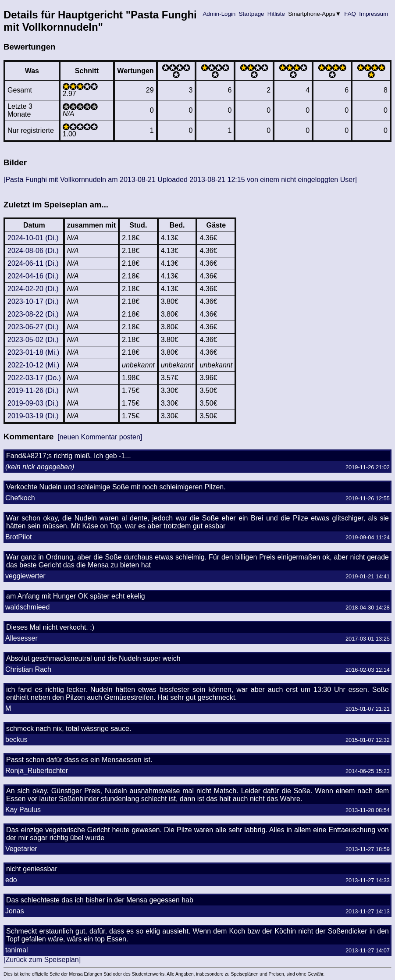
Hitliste (276, 14)
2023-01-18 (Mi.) (33, 352)
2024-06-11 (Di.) (33, 263)
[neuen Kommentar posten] (100, 437)
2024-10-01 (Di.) (33, 238)
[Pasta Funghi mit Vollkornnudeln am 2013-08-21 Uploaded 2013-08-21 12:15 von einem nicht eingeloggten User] (180, 180)
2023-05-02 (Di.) (33, 340)
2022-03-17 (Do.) (34, 378)
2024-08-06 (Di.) (33, 251)
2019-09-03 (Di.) (33, 403)
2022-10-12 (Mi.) (33, 365)
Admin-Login (219, 14)
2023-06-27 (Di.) (33, 327)
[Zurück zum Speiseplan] (42, 960)
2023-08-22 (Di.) (33, 314)
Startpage (251, 14)
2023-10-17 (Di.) (33, 301)
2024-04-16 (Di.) (33, 276)
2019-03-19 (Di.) (33, 416)
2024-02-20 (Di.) (33, 289)
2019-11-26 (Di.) (33, 390)
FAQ (350, 14)
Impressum (374, 14)
